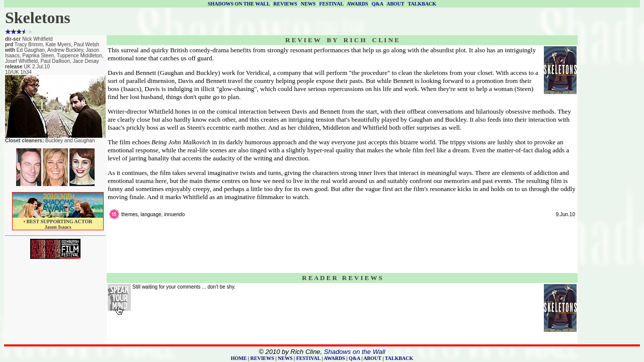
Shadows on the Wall (355, 352)
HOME (239, 358)
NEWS (308, 4)
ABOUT (395, 4)
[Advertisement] (609, 187)
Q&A (378, 4)
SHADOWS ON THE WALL (239, 4)
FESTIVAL (331, 4)
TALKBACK (422, 4)
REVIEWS (285, 4)
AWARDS (357, 4)
